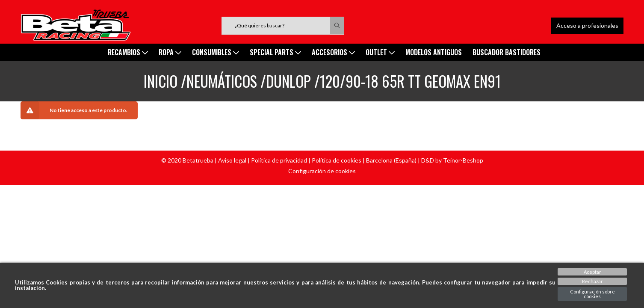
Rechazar (592, 281)
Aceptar (592, 272)
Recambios (128, 52)
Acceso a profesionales (587, 25)
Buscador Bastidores (507, 52)
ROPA (170, 52)
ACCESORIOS (333, 52)
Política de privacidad (279, 160)
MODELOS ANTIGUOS (434, 52)
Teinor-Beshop (463, 160)
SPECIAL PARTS (275, 52)
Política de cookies (337, 160)
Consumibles (216, 52)
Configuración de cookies (322, 171)
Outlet (380, 52)
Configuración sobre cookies (592, 294)
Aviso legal (232, 160)
